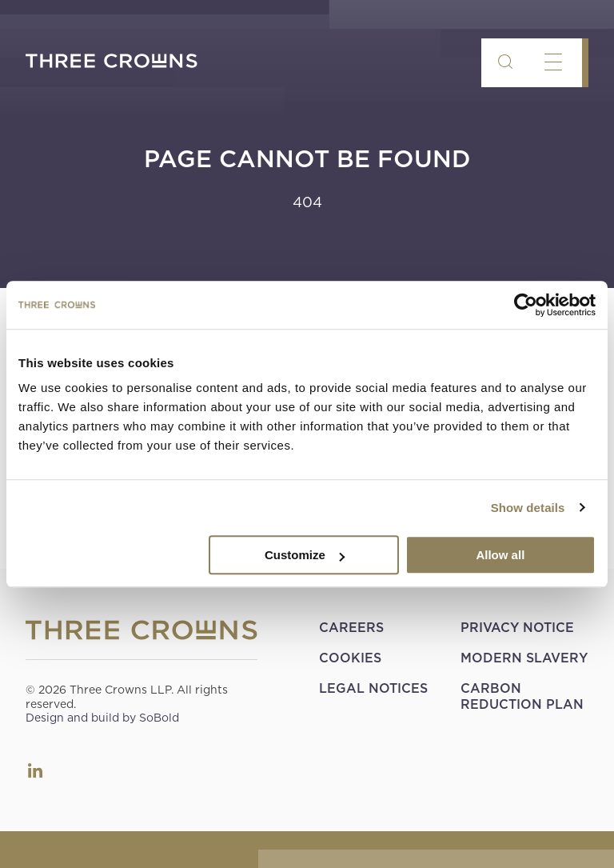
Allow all (500, 555)
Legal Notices (373, 688)
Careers (351, 628)
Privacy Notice (517, 628)
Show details (528, 508)
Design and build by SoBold (102, 718)
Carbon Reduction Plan (522, 696)
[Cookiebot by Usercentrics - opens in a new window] (526, 305)
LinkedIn (35, 770)
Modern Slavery (524, 658)
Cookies (350, 658)
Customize (305, 555)
